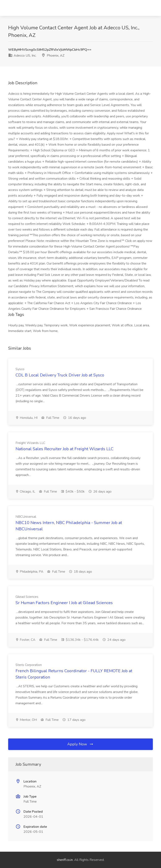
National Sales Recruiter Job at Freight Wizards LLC (64, 449)
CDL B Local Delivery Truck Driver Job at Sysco (60, 375)
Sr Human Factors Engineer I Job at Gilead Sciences (64, 603)
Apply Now (80, 744)
